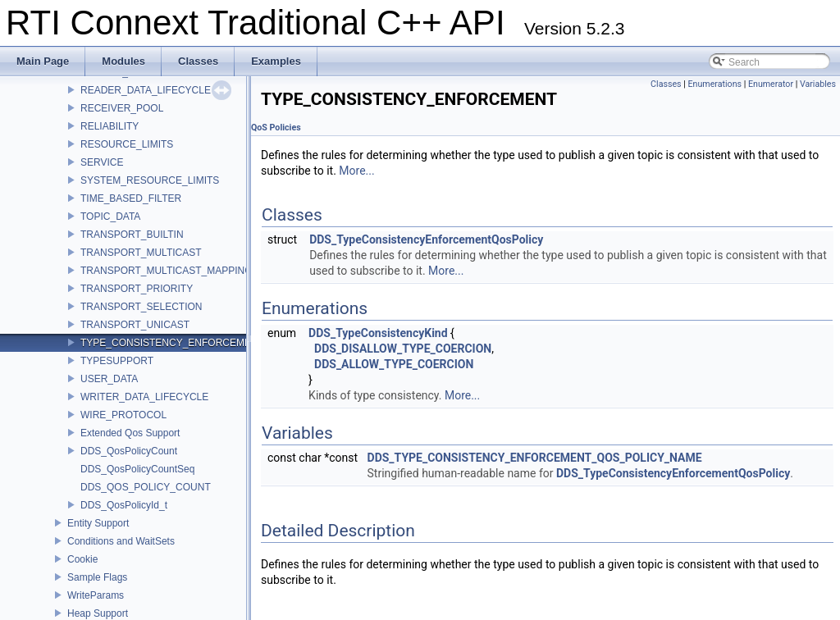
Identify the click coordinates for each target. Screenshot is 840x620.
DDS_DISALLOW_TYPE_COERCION (403, 349)
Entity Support (98, 523)
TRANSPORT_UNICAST (135, 325)
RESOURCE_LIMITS (127, 144)
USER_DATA (109, 379)
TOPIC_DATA (110, 217)
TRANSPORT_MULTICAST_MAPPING (167, 271)
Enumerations (714, 84)
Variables (818, 84)
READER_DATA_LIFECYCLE (146, 90)
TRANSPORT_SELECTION (141, 307)
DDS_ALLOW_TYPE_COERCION (394, 364)
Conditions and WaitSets (121, 541)
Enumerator (771, 84)
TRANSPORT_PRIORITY (137, 289)
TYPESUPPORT (117, 361)
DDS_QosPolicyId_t (124, 505)
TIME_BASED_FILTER (131, 198)
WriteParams (96, 595)
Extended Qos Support (130, 433)
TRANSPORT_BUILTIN (132, 235)
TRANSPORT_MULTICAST (141, 253)
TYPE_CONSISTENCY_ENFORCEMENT (172, 343)
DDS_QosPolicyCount (129, 451)
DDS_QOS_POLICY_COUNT (146, 487)
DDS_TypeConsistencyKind (378, 333)
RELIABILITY (110, 126)
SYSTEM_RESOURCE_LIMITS (150, 180)
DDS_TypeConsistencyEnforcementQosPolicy (426, 239)
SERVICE (102, 162)
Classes (666, 84)
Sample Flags (97, 577)
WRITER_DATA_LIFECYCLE (144, 397)
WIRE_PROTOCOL (123, 415)
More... (356, 171)
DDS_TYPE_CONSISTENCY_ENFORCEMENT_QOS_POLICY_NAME (535, 458)
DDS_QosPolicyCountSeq (137, 469)
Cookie (82, 559)
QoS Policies (276, 128)
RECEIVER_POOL (122, 108)
